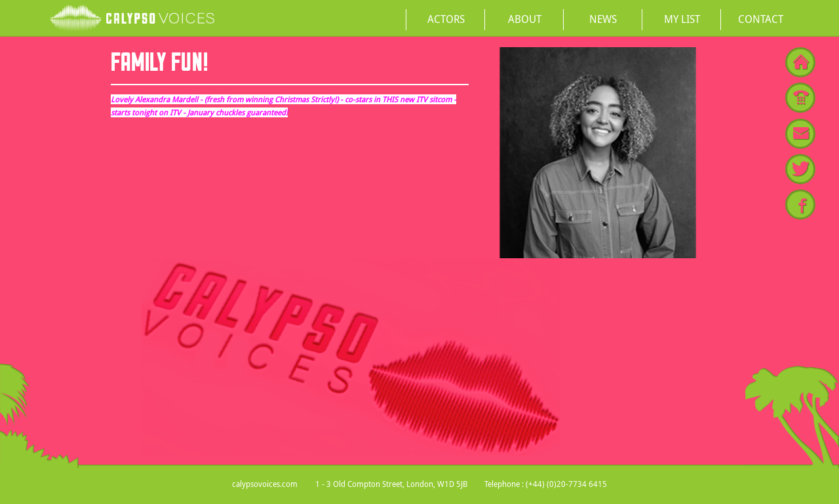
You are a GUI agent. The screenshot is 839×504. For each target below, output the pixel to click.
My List (682, 19)
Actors (446, 19)
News (603, 19)
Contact (761, 19)
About (525, 19)
